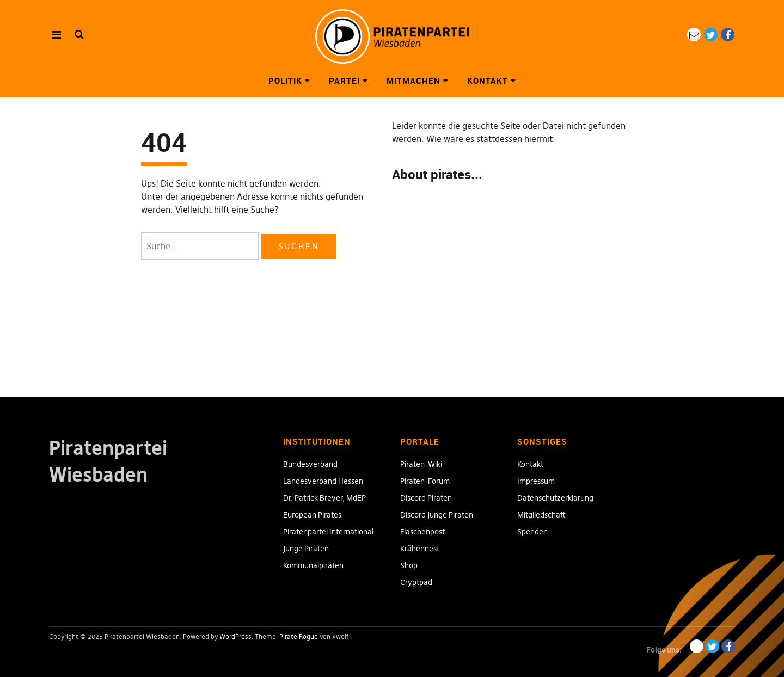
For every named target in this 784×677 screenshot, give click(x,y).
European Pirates (312, 515)
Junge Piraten (306, 549)
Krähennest (420, 549)
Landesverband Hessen (323, 481)
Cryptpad (416, 582)
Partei (344, 81)
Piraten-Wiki (421, 464)
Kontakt (488, 81)
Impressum (536, 481)
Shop (409, 565)
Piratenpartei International (328, 532)
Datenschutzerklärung (555, 498)
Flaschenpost (422, 532)
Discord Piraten (426, 498)
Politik (285, 81)
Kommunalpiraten (313, 565)
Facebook (728, 35)
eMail (694, 35)
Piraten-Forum (425, 481)
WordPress (235, 636)
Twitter (711, 35)
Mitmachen (414, 81)
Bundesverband (310, 464)
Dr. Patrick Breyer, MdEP (324, 498)
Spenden (532, 532)
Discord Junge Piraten (437, 515)
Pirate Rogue (299, 636)
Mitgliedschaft (541, 515)
